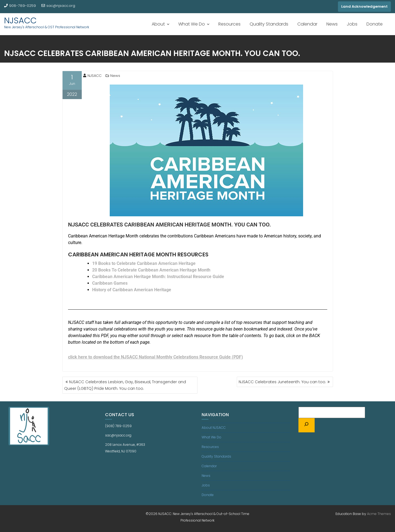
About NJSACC (214, 428)
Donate (375, 24)
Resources (229, 24)
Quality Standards (269, 24)
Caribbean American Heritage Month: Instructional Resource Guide (158, 277)
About (158, 24)
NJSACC (20, 21)
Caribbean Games (110, 283)
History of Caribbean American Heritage (132, 290)
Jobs (352, 24)
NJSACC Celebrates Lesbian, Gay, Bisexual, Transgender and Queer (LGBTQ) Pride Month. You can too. (125, 385)
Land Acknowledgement (364, 6)
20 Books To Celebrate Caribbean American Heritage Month (151, 270)
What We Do (192, 24)
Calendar (307, 24)
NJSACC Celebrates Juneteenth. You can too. (282, 382)
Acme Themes (379, 514)
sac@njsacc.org (58, 6)
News (332, 24)
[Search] (307, 425)
